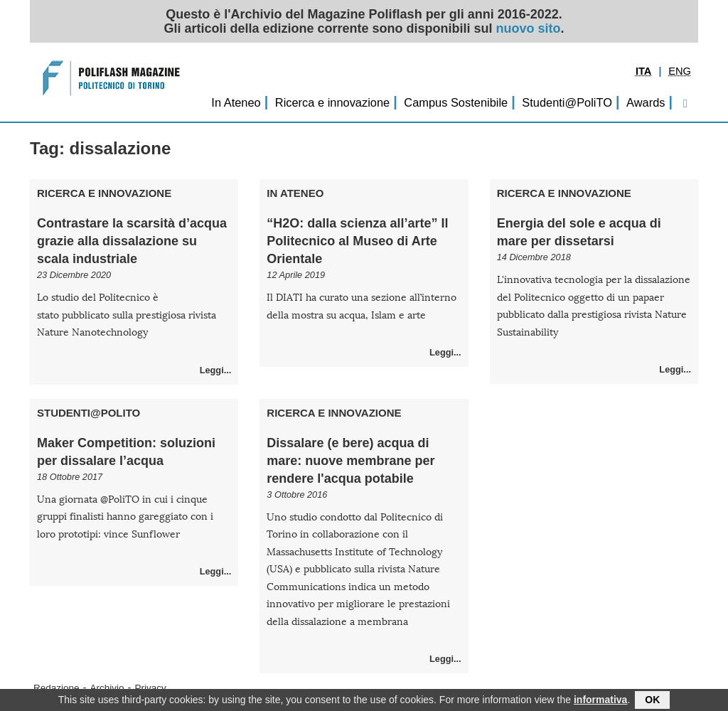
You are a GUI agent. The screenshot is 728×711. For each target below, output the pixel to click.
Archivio (107, 688)
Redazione (57, 688)
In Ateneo (236, 102)
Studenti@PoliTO (567, 102)
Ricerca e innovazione (332, 102)
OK (652, 701)
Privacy (151, 688)
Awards (646, 102)
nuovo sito (529, 28)
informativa (600, 701)
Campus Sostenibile (456, 102)
